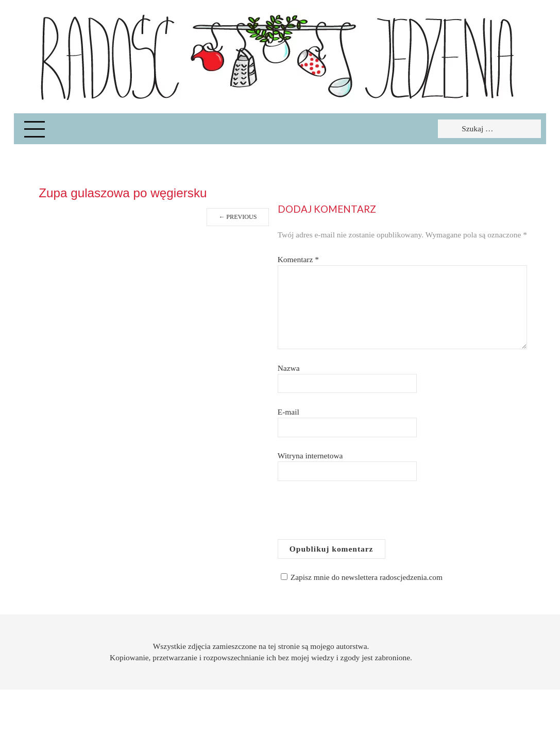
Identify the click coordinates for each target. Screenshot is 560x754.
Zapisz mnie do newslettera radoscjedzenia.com (360, 577)
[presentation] (356, 514)
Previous (237, 217)
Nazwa (289, 368)
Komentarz (298, 259)
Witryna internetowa (310, 456)
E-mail (289, 412)
